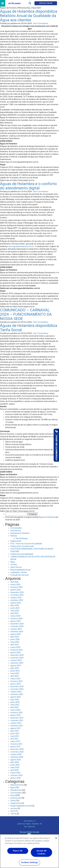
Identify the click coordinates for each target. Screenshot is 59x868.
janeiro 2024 (16, 652)
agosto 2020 (16, 760)
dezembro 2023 (17, 655)
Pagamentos (16, 803)
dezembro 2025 (17, 592)
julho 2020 (15, 762)
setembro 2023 (17, 663)
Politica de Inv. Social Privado (22, 546)
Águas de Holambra (47, 517)
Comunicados (16, 528)
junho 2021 (15, 734)
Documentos (16, 531)
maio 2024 (15, 642)
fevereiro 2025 (17, 618)
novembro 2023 (17, 658)
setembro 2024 (17, 632)
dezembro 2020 (17, 749)
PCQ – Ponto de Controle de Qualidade (26, 544)
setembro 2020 (17, 757)
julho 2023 (15, 668)
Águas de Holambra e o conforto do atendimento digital (28, 186)
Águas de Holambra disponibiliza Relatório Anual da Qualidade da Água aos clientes (29, 16)
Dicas (13, 795)
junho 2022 (15, 702)
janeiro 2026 (16, 590)
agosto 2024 (16, 634)
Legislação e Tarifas (19, 572)
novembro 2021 (17, 720)
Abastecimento (17, 785)
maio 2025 (15, 611)
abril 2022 (14, 707)
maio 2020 (15, 767)
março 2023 (15, 679)
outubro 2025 (16, 598)
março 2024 (15, 647)
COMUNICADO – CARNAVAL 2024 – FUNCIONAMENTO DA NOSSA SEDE (26, 314)
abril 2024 (14, 645)
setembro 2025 (17, 600)
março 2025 (15, 616)
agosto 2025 (16, 603)
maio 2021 (15, 736)
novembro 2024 (17, 626)
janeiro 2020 (16, 778)
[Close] (56, 838)
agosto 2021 (16, 728)
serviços (14, 808)
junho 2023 (15, 671)
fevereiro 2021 (17, 744)
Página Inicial (16, 541)
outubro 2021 (16, 723)
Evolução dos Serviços (20, 575)
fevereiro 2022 (17, 713)
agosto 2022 (16, 697)
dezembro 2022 (17, 686)
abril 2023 (14, 676)
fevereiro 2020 (17, 775)
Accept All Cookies (42, 852)
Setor (13, 811)
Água (13, 562)
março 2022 (15, 710)
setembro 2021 (17, 726)
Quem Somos (16, 567)
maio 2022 (15, 705)
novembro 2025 (17, 595)
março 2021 (15, 741)
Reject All (18, 851)
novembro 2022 (17, 689)
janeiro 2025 (16, 621)
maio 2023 (15, 673)
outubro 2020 (16, 754)
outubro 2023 (16, 660)
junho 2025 (15, 608)
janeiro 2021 (16, 747)
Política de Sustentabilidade (22, 554)
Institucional (15, 798)
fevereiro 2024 (17, 650)
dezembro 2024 (17, 624)
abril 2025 (14, 613)
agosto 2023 (16, 666)
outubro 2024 (16, 629)
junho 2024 (15, 639)
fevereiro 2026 (17, 587)
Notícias (14, 536)
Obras (13, 801)
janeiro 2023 (16, 684)
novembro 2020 (17, 752)
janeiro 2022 (16, 715)
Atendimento (16, 790)
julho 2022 (15, 700)
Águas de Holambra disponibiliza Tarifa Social (29, 328)
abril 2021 (14, 739)
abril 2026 (14, 582)
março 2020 (15, 773)
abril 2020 (14, 770)
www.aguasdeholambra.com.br (21, 246)
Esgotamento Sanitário (20, 533)
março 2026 (15, 585)
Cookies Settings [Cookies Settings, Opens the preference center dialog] (30, 862)
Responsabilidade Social (20, 570)
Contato (14, 565)
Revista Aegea (22, 538)
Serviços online (46, 3)
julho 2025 (15, 605)
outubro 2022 (16, 692)
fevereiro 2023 (17, 681)
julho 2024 (15, 637)
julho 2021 (15, 731)
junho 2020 (15, 765)
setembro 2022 (17, 694)
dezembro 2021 (17, 718)
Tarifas (13, 814)
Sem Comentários (41, 23)
